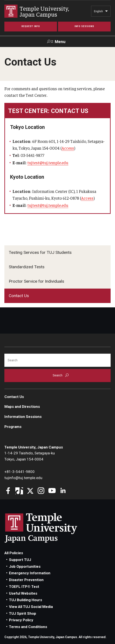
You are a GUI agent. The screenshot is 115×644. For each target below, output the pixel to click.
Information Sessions (23, 417)
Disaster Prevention (26, 580)
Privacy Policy (21, 620)
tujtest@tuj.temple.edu (48, 163)
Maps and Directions (22, 407)
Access (68, 148)
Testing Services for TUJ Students (40, 252)
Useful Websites (23, 593)
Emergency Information (30, 573)
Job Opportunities (25, 566)
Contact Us (19, 296)
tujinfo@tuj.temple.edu (23, 478)
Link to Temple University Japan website (48, 528)
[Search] (57, 360)
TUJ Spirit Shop (23, 613)
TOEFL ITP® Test (24, 587)
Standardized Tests (27, 267)
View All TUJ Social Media (31, 607)
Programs (13, 427)
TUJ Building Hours (26, 600)
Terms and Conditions (28, 627)
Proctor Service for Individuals (36, 281)
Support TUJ (20, 560)
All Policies (14, 553)
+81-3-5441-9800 (19, 472)
